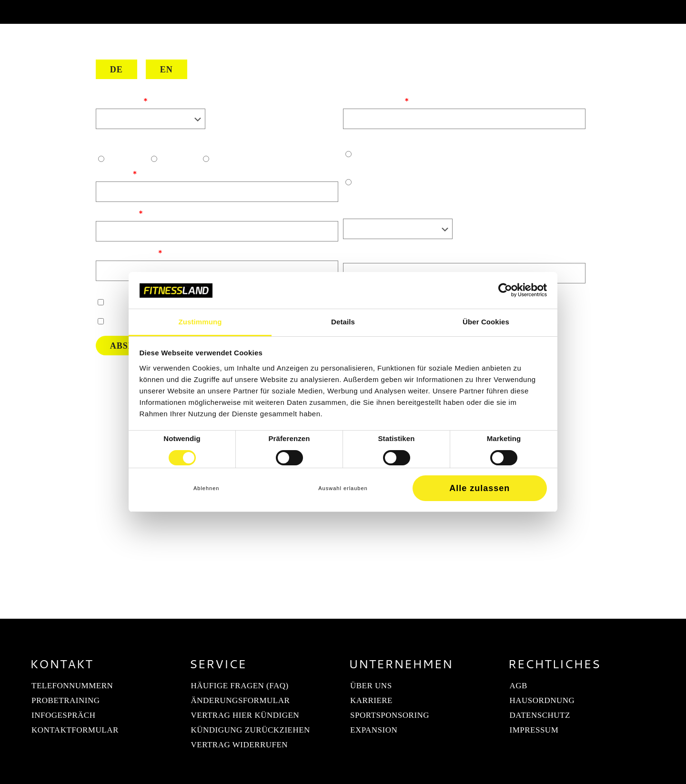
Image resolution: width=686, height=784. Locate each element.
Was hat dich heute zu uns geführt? (409, 254)
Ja (347, 168)
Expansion (374, 730)
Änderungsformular (241, 700)
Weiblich (177, 159)
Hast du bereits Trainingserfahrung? (410, 140)
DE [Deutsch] (116, 70)
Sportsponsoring (390, 715)
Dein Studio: (119, 100)
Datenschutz (540, 715)
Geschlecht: (118, 144)
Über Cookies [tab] (486, 322)
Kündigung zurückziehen (251, 730)
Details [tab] (343, 322)
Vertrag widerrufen (240, 745)
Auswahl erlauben (343, 488)
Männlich (125, 159)
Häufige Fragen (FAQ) (240, 686)
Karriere (371, 700)
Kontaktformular (75, 730)
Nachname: (117, 212)
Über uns (371, 686)
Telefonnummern (72, 686)
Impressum (534, 730)
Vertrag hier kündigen (245, 715)
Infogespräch (63, 715)
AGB (519, 686)
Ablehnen (207, 488)
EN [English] (166, 70)
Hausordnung (542, 700)
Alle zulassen (479, 488)
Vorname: (114, 173)
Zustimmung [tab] (200, 322)
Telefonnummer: (126, 252)
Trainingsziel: (368, 210)
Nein (352, 196)
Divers (225, 159)
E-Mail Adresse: (373, 100)
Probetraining (66, 700)
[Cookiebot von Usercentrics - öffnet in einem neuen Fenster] (505, 290)
